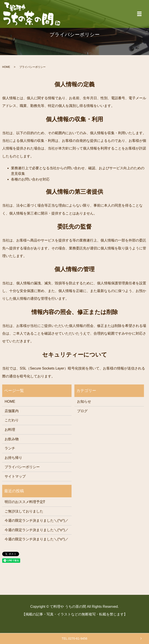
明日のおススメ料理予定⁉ (25, 502)
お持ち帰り (13, 458)
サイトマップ (15, 476)
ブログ (82, 411)
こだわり (12, 420)
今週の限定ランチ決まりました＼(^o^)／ (37, 520)
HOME (6, 67)
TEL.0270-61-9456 (74, 639)
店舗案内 (12, 411)
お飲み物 (12, 439)
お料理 (10, 430)
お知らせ (84, 401)
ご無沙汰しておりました (24, 511)
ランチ (10, 448)
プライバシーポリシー (22, 467)
